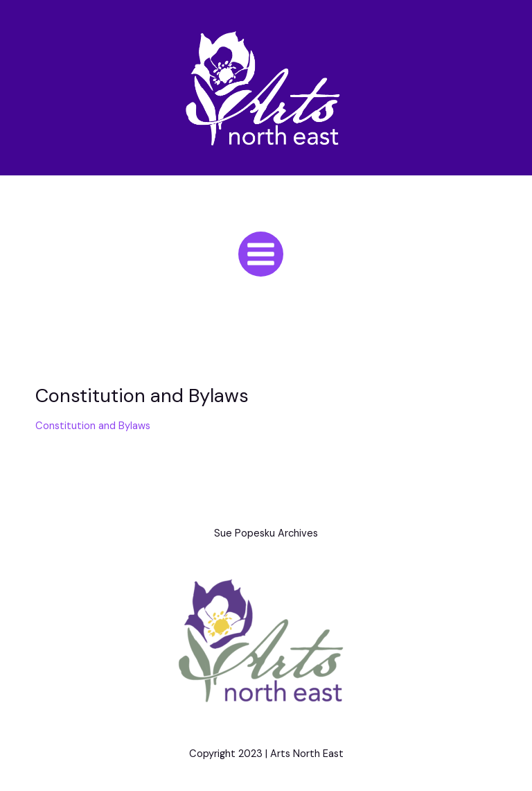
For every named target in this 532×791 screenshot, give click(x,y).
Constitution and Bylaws (93, 426)
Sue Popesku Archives (266, 533)
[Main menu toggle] (261, 254)
